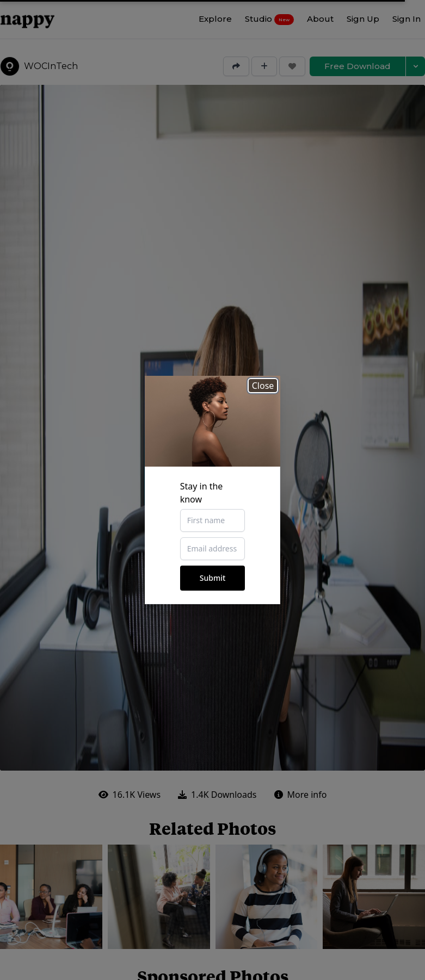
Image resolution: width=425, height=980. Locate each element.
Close (263, 386)
